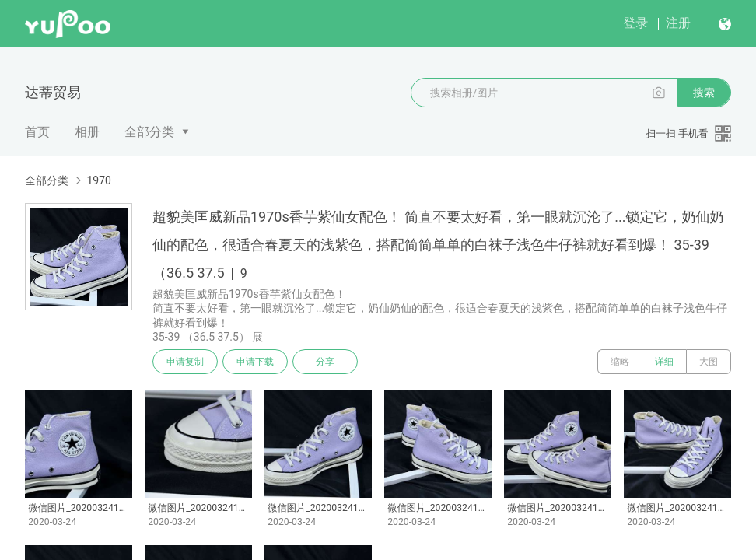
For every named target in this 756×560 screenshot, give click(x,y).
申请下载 (255, 362)
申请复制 (185, 362)
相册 (87, 132)
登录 (635, 23)
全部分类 (149, 132)
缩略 (620, 362)
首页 (37, 132)
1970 (98, 180)
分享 (325, 362)
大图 (709, 362)
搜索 (704, 93)
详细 (664, 362)
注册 (678, 23)
